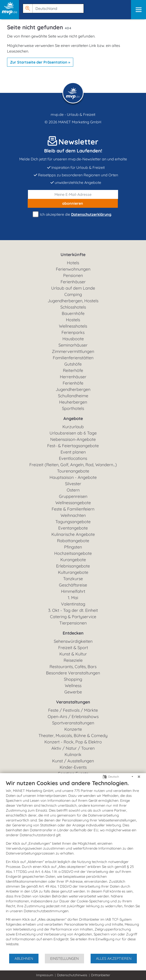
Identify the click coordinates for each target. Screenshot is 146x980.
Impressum (45, 975)
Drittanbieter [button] (101, 975)
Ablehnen (24, 958)
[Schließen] (139, 777)
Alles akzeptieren (114, 958)
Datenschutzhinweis (72, 975)
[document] (73, 866)
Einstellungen (64, 958)
